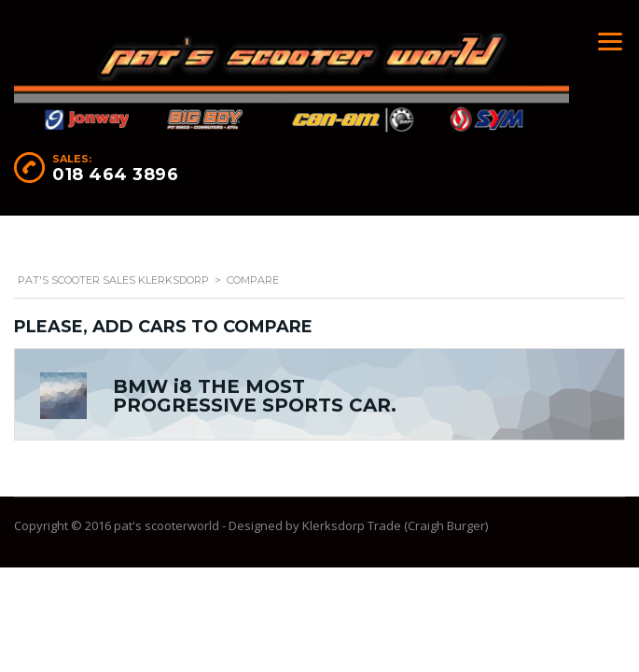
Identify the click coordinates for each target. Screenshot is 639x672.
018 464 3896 (115, 175)
